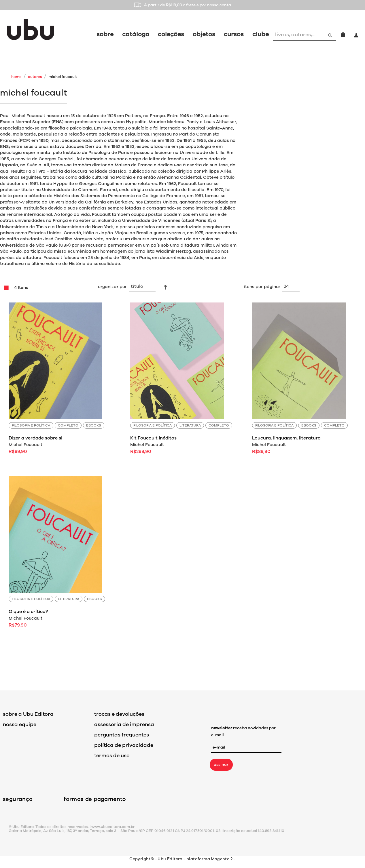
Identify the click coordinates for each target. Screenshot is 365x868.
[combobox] (299, 35)
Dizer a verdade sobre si (35, 438)
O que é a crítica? (28, 612)
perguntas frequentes (122, 735)
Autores (35, 77)
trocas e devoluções (119, 714)
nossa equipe (20, 724)
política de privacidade (124, 745)
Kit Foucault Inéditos (153, 438)
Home (16, 77)
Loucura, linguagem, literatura (286, 438)
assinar (221, 765)
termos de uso (112, 755)
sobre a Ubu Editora (28, 714)
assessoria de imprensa (124, 724)
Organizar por (112, 287)
